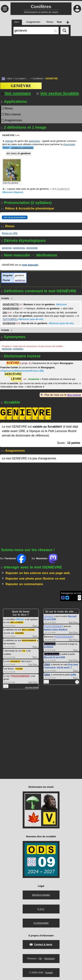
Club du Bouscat (52, 654)
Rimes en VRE (10, 233)
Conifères (38, 78)
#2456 (73, 675)
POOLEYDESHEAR (53, 626)
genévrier (7, 248)
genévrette (32, 248)
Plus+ (35, 625)
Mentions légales (41, 894)
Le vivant (20, 78)
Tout (30, 663)
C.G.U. (41, 908)
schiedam (18, 349)
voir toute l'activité (32, 686)
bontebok (49, 647)
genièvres (20, 280)
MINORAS (15, 660)
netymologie (50, 644)
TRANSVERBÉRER (20, 675)
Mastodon (50, 958)
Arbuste (9, 141)
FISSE (19, 667)
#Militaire (20, 619)
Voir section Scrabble (58, 93)
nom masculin (30, 265)
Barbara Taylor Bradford (56, 629)
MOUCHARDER (29, 640)
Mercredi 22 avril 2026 (55, 657)
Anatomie (33, 379)
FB (40, 958)
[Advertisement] (41, 55)
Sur (13, 558)
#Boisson (13, 192)
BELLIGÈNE (17, 622)
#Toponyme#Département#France (22, 371)
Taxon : (18, 148)
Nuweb (49, 972)
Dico (10, 78)
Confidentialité (41, 922)
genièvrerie (19, 248)
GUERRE (20, 633)
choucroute (69, 144)
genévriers (35, 141)
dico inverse (74, 395)
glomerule (49, 616)
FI (24, 650)
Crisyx (47, 664)
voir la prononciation (15, 217)
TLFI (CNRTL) (10, 319)
